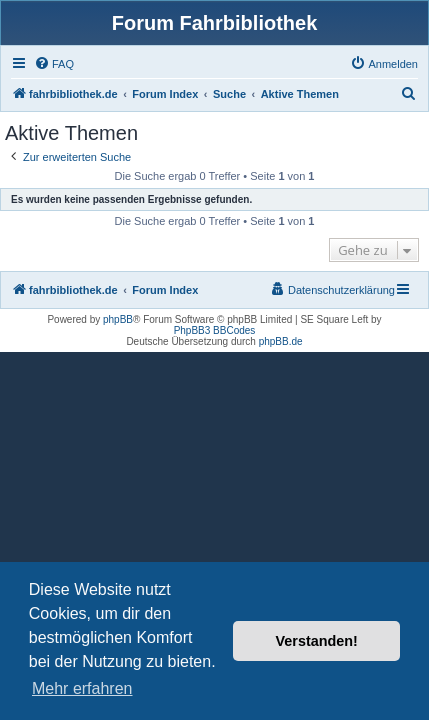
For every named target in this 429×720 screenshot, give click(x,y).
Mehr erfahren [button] (82, 688)
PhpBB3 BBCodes (215, 330)
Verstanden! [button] (317, 641)
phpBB (118, 319)
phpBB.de (281, 341)
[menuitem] (54, 64)
